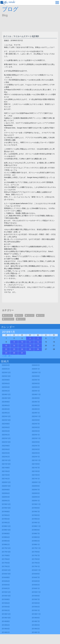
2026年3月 (36, 365)
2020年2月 (6, 501)
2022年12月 (6, 438)
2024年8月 (6, 402)
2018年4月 (6, 541)
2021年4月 (6, 475)
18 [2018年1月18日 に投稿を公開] (30, 346)
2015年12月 (6, 592)
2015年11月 (36, 592)
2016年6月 (6, 581)
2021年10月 (6, 464)
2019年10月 (6, 508)
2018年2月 (6, 545)
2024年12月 (6, 394)
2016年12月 (6, 570)
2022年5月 (36, 449)
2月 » (10, 356)
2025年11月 (36, 373)
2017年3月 (36, 563)
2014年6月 (6, 625)
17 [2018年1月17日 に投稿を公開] (22, 346)
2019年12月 (6, 504)
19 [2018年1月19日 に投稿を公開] (38, 346)
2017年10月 (6, 552)
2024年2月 (6, 413)
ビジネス (41, 315)
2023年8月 (6, 424)
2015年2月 (6, 610)
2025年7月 (36, 380)
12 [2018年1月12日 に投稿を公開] (38, 342)
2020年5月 (36, 493)
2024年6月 (6, 405)
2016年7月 (36, 577)
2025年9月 (36, 376)
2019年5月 (36, 515)
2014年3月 (36, 629)
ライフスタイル (9, 319)
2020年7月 (36, 490)
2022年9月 (36, 442)
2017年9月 (36, 552)
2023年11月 (36, 416)
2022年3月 (36, 453)
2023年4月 (6, 431)
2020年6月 (6, 493)
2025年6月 (6, 384)
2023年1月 (36, 435)
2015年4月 (6, 607)
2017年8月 (6, 556)
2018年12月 (6, 526)
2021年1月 (36, 479)
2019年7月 (36, 512)
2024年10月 (6, 398)
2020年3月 (36, 497)
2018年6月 (6, 537)
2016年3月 (36, 585)
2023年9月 (36, 420)
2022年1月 (36, 457)
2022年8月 (6, 446)
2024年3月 (36, 409)
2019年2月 (6, 523)
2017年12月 (6, 548)
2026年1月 (36, 369)
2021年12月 (6, 460)
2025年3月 (36, 387)
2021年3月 (36, 475)
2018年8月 (6, 534)
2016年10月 (6, 574)
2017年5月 (36, 559)
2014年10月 (6, 618)
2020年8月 (6, 490)
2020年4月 (6, 497)
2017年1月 (36, 566)
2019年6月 (6, 515)
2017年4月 (6, 563)
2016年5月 (36, 581)
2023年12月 (6, 416)
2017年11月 (36, 548)
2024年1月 (36, 413)
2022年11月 (36, 438)
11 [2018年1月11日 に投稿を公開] (30, 342)
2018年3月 (36, 541)
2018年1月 (36, 545)
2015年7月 (36, 599)
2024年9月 (36, 398)
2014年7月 (36, 621)
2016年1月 (36, 588)
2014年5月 (36, 625)
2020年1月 (36, 501)
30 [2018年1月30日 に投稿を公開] (14, 353)
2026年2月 (6, 369)
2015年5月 (36, 603)
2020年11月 (36, 482)
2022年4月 (6, 453)
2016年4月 (6, 585)
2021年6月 (6, 471)
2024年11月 (36, 394)
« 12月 (4, 356)
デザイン (20, 315)
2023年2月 (6, 435)
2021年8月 (6, 468)
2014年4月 (6, 629)
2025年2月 (6, 391)
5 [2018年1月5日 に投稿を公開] (38, 338)
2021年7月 (36, 468)
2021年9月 (36, 464)
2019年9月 (36, 508)
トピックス (30, 315)
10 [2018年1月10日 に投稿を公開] (22, 342)
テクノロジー (8, 315)
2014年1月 (36, 632)
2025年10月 (6, 376)
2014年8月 (6, 621)
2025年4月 (6, 387)
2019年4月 (6, 519)
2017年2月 (6, 566)
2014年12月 (6, 614)
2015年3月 (36, 607)
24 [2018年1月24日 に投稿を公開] (22, 349)
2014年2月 (6, 632)
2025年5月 (36, 384)
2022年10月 (6, 442)
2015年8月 (6, 599)
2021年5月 (36, 471)
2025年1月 (36, 391)
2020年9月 (36, 486)
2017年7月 (36, 556)
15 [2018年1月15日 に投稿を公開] (6, 346)
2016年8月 (6, 577)
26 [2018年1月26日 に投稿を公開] (38, 349)
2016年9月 (36, 574)
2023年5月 (36, 427)
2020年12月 (6, 482)
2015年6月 (6, 603)
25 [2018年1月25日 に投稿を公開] (30, 349)
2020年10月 (6, 486)
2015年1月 (36, 610)
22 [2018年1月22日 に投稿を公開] (6, 349)
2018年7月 (36, 534)
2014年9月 (36, 618)
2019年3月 (36, 519)
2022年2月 (6, 457)
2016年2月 (6, 588)
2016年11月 (36, 570)
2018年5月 (36, 537)
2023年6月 (6, 427)
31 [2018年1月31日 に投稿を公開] (22, 353)
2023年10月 (6, 420)
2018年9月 (36, 530)
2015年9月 (36, 596)
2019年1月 (36, 523)
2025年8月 (6, 380)
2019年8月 (6, 512)
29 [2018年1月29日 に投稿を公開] (6, 353)
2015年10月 (6, 596)
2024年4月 (6, 409)
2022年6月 (6, 449)
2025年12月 (6, 373)
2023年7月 (36, 424)
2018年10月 (6, 530)
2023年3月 (36, 431)
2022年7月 (36, 446)
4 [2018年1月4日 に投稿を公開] (30, 338)
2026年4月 (6, 365)
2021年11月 (36, 460)
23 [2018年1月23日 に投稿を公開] (14, 349)
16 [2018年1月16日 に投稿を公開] (14, 346)
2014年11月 (36, 614)
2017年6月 (6, 559)
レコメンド (21, 319)
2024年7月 (36, 402)
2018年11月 (36, 526)
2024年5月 (36, 405)
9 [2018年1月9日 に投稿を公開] (14, 342)
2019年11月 (36, 504)
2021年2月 (6, 479)
